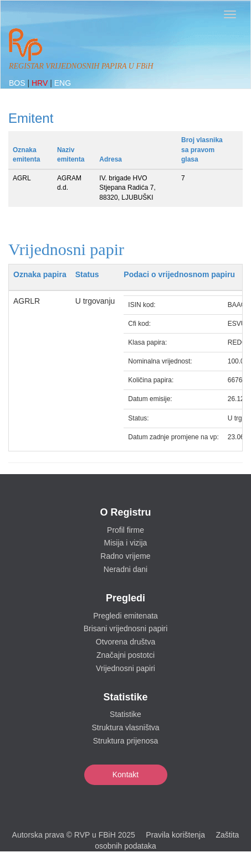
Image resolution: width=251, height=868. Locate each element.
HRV (41, 83)
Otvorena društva (126, 642)
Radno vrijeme (125, 556)
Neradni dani (126, 569)
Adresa (111, 159)
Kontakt (126, 775)
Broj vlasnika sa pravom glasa (202, 149)
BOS (18, 83)
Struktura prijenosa (126, 741)
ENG (63, 83)
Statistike (126, 714)
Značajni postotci (126, 655)
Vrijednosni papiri (126, 668)
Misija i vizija (126, 543)
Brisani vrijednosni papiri (126, 628)
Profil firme (126, 530)
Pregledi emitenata (126, 616)
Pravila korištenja (175, 835)
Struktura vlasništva (125, 727)
